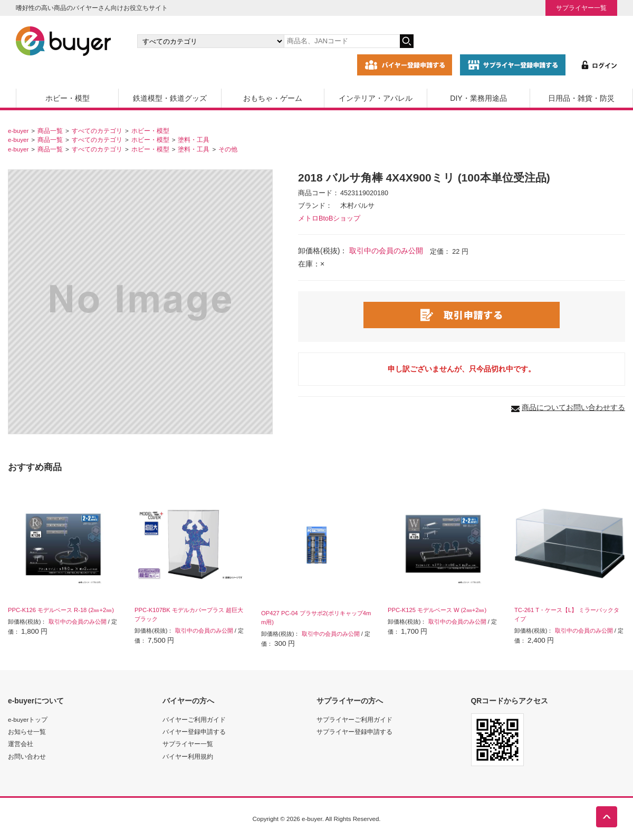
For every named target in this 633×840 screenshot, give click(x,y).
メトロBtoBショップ (329, 218)
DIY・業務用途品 (478, 98)
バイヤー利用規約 (188, 756)
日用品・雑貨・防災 (581, 98)
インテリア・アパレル (376, 98)
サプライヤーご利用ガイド (354, 719)
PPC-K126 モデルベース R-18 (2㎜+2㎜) (61, 610)
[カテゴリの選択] (210, 41)
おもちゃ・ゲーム (273, 98)
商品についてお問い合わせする (573, 407)
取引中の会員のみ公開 (386, 251)
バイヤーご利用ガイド (194, 719)
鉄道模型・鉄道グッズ (170, 98)
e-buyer (18, 131)
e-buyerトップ (28, 719)
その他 (228, 149)
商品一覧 (50, 131)
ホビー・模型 (68, 98)
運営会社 (21, 744)
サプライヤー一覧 (581, 8)
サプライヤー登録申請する (354, 732)
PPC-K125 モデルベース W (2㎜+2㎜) (437, 610)
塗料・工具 (194, 140)
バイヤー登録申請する (194, 732)
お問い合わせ (27, 756)
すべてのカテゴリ (97, 131)
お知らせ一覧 (27, 732)
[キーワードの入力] (342, 41)
